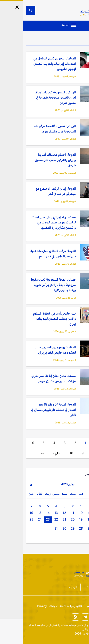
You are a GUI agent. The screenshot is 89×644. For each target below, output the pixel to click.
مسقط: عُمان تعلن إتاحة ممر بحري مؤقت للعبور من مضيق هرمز (31, 378)
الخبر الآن (81, 625)
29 (50, 528)
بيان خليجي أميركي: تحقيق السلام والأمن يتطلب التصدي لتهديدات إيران (31, 319)
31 (33, 528)
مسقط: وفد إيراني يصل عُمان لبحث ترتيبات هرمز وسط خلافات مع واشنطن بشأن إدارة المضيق (31, 222)
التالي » (34, 453)
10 (49, 453)
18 (66, 519)
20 (50, 519)
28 (58, 528)
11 (50, 513)
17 (75, 519)
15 (17, 513)
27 (66, 528)
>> (19, 453)
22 (33, 519)
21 (42, 519)
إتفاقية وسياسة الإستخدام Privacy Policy (37, 606)
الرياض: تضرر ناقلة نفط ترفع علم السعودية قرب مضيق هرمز (32, 129)
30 (42, 528)
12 (42, 513)
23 (25, 519)
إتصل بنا (82, 606)
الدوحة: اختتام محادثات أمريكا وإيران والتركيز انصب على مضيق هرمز (32, 160)
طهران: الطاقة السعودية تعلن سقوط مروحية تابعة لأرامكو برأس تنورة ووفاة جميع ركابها (30, 285)
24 (17, 519)
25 (8, 519)
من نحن (68, 606)
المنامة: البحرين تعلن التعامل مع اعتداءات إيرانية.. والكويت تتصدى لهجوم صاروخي (32, 64)
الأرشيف (50, 587)
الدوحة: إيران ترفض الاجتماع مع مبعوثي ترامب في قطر (33, 191)
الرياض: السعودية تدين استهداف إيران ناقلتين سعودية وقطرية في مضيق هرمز (32, 98)
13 (33, 513)
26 (75, 528)
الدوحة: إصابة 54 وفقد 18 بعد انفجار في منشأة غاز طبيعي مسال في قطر (31, 410)
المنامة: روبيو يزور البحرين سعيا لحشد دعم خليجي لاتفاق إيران (32, 350)
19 (58, 519)
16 (8, 513)
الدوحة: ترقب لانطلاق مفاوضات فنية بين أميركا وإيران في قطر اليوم (30, 254)
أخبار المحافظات (72, 587)
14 (25, 513)
